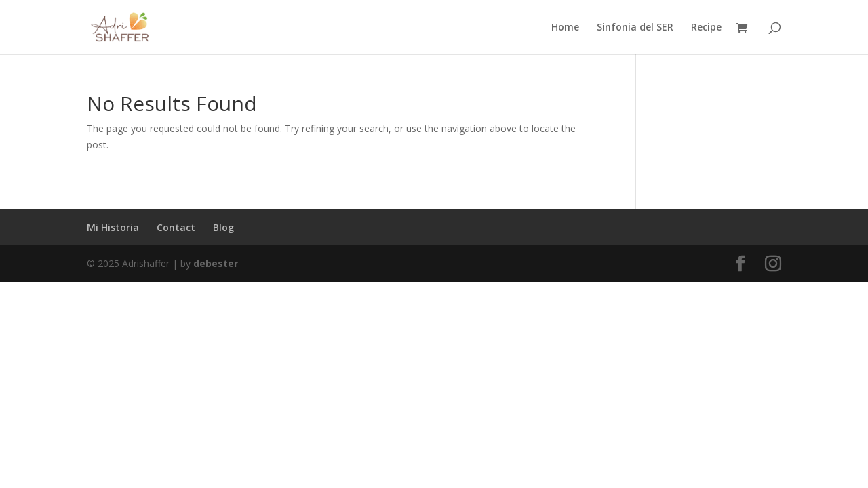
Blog (223, 227)
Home (565, 28)
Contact (176, 227)
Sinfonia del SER (635, 28)
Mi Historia (113, 227)
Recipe (706, 28)
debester (216, 263)
